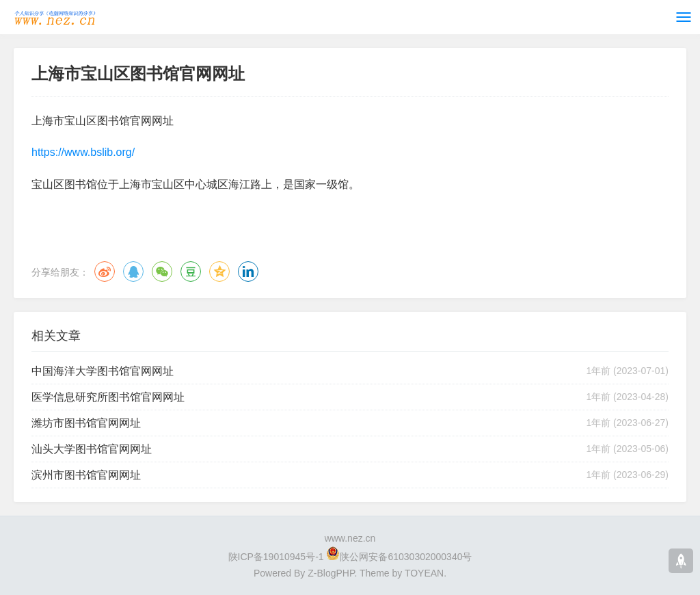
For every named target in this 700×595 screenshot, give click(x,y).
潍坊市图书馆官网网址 (86, 423)
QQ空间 (219, 272)
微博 (105, 272)
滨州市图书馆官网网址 (86, 475)
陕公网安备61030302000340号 (406, 557)
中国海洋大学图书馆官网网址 (103, 371)
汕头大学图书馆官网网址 (92, 449)
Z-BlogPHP (331, 573)
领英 (248, 272)
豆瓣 (191, 272)
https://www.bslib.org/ (83, 152)
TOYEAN (424, 573)
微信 (162, 272)
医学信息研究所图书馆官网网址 (108, 397)
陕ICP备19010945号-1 (276, 557)
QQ (133, 272)
